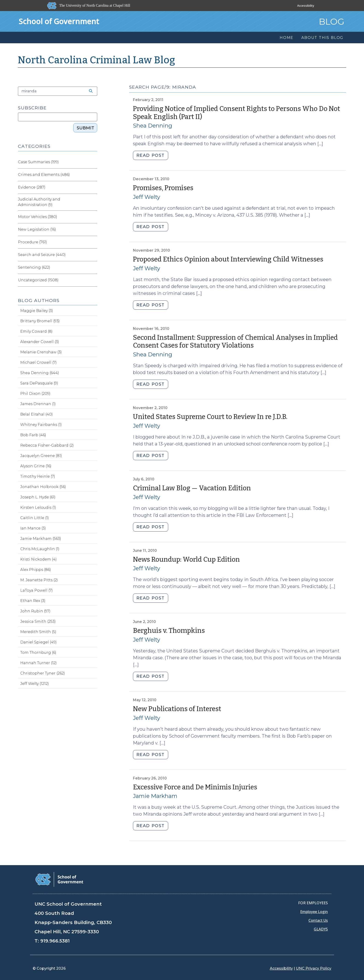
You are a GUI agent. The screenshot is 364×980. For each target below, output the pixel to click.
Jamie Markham (155, 796)
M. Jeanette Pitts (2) (39, 580)
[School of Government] (59, 879)
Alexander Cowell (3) (40, 342)
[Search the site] (89, 91)
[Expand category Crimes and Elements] (94, 175)
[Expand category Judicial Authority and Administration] (94, 202)
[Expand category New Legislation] (94, 230)
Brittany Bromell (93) (40, 321)
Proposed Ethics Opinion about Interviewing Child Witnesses (228, 259)
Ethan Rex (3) (33, 601)
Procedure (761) (32, 242)
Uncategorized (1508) (38, 280)
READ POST (151, 155)
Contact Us (318, 920)
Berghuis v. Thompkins (169, 631)
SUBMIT (85, 128)
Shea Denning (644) (40, 373)
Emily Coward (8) (36, 331)
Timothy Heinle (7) (38, 476)
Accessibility (306, 6)
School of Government (59, 21)
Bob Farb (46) (33, 435)
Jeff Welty (147, 197)
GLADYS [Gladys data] (321, 929)
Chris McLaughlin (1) (40, 549)
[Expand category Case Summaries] (94, 162)
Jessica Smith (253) (38, 621)
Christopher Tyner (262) (43, 673)
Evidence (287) (32, 187)
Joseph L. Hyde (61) (38, 497)
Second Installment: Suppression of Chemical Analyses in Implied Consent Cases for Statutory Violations (235, 342)
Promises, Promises (163, 188)
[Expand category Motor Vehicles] (94, 217)
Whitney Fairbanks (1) (41, 425)
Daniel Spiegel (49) (38, 642)
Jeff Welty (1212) (35, 684)
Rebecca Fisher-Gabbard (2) (47, 445)
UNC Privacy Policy (314, 968)
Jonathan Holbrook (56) (43, 487)
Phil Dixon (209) (35, 394)
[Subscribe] (58, 117)
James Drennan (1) (38, 404)
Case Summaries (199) (38, 162)
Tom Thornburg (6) (38, 653)
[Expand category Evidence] (94, 187)
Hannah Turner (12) (38, 663)
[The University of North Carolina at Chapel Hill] (89, 6)
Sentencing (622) (34, 267)
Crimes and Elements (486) (44, 175)
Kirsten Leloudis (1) (38, 507)
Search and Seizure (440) (42, 255)
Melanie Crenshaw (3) (41, 352)
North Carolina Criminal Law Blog (97, 60)
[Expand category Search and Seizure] (94, 255)
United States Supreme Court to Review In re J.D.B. (210, 417)
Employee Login (314, 912)
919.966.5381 (55, 941)
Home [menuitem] (287, 38)
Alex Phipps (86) (36, 570)
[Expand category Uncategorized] (94, 280)
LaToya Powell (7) (37, 590)
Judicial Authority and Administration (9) (39, 202)
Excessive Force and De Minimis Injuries (195, 787)
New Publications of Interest (177, 709)
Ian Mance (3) (33, 528)
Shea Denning (153, 126)
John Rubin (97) (35, 611)
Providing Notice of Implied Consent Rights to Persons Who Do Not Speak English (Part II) (236, 113)
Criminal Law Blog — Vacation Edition (192, 488)
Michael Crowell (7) (38, 362)
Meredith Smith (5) (38, 632)
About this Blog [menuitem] (322, 38)
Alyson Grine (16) (36, 466)
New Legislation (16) (37, 229)
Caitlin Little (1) (35, 518)
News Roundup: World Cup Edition (186, 560)
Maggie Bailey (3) (37, 311)
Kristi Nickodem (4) (38, 559)
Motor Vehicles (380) (38, 217)
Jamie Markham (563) (41, 539)
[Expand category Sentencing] (94, 268)
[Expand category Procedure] (94, 242)
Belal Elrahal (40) (37, 414)
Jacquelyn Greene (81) (41, 456)
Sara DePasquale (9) (39, 383)
